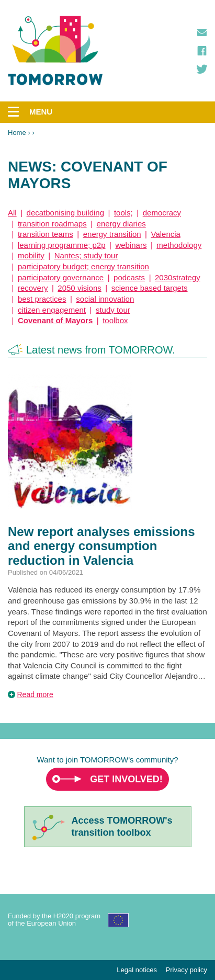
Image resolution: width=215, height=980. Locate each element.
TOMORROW (55, 51)
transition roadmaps (52, 224)
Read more (35, 694)
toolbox (115, 320)
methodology (179, 245)
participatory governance (61, 277)
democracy (162, 213)
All (12, 213)
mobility (31, 255)
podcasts (129, 277)
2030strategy (178, 277)
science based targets (150, 288)
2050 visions (79, 288)
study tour (113, 310)
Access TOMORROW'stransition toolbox (122, 827)
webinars (131, 245)
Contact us (202, 32)
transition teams (46, 234)
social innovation (105, 299)
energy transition (112, 234)
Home (17, 133)
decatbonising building (65, 213)
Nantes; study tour (86, 255)
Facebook (202, 51)
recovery (33, 288)
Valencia (166, 234)
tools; (123, 213)
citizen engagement (52, 310)
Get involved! (126, 779)
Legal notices (137, 970)
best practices (42, 299)
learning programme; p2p (62, 245)
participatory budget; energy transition (83, 266)
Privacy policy (186, 970)
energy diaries (121, 224)
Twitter (202, 69)
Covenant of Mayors (55, 320)
